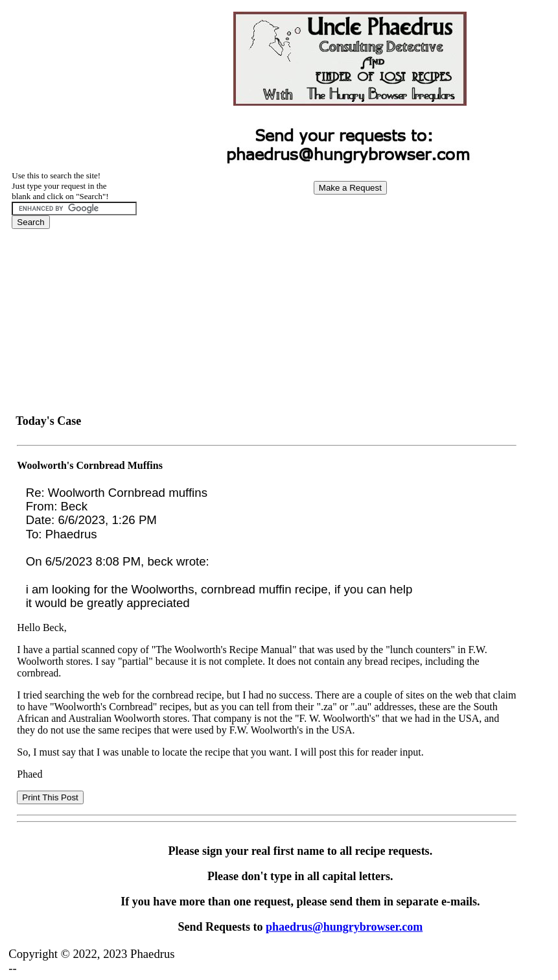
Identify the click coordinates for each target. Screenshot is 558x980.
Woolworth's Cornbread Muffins (90, 465)
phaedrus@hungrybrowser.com (344, 927)
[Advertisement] (350, 296)
